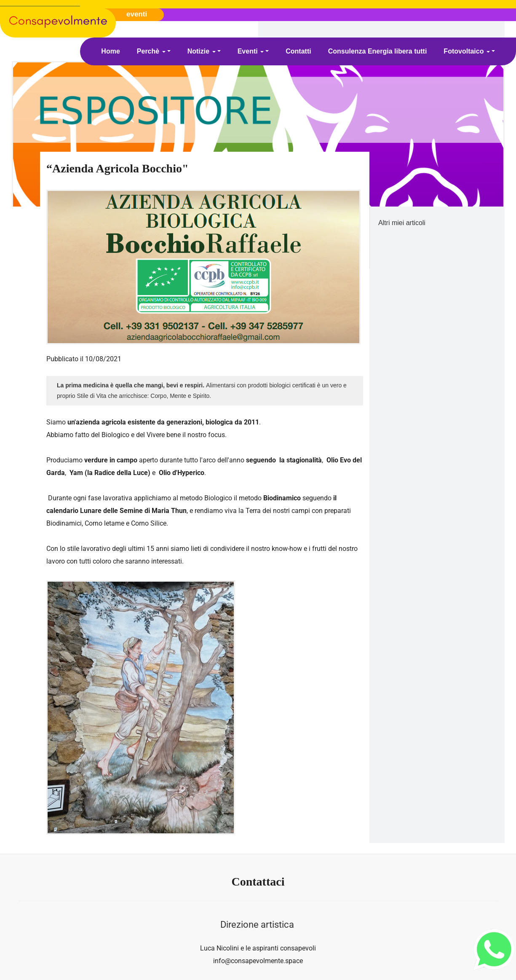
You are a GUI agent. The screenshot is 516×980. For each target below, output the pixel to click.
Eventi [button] (251, 51)
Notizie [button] (202, 51)
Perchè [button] (151, 51)
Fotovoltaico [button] (467, 51)
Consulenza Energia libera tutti (378, 51)
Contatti (298, 51)
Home (110, 51)
